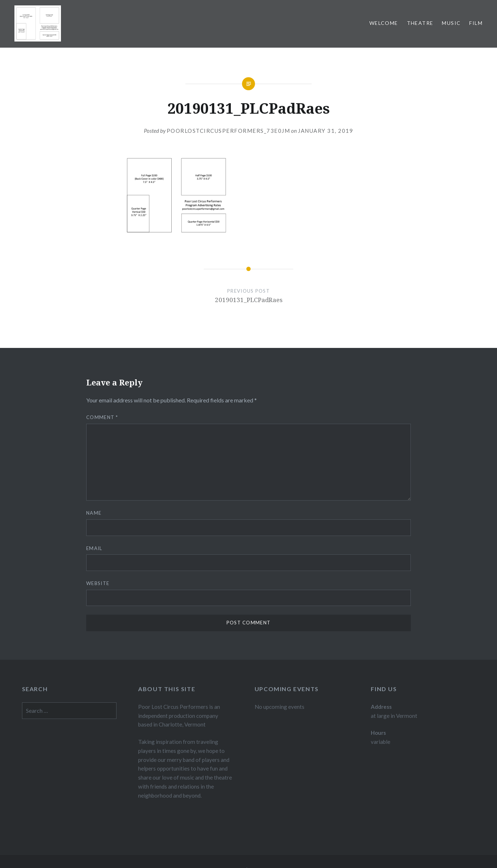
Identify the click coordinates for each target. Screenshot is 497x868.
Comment (102, 417)
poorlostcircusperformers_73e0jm (228, 131)
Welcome (384, 23)
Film (476, 23)
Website (98, 583)
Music (451, 23)
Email (94, 548)
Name (94, 513)
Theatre (420, 23)
